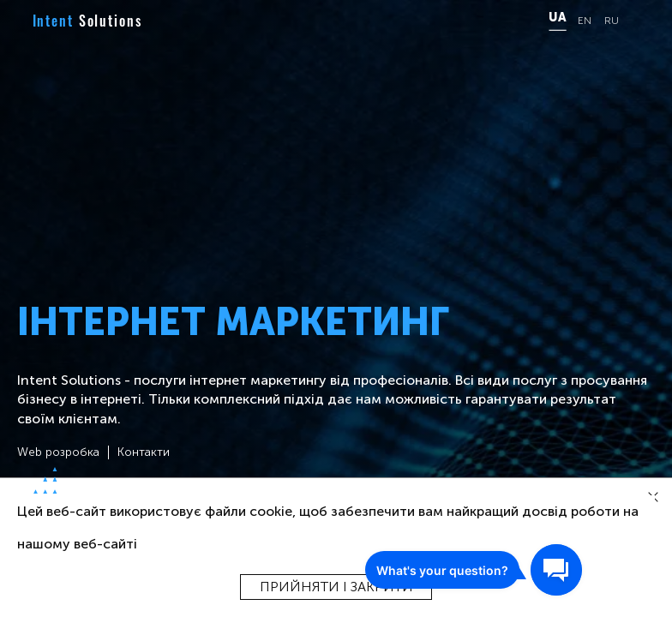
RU (612, 21)
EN (585, 21)
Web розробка (58, 452)
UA (557, 18)
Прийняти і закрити (336, 587)
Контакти (144, 452)
